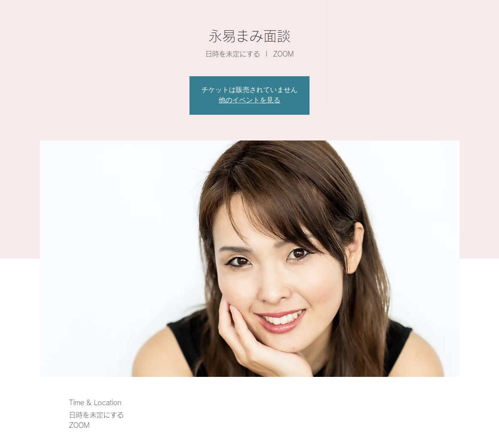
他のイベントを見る (249, 101)
